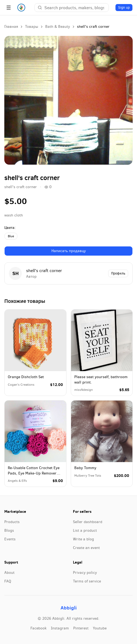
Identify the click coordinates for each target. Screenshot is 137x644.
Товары (32, 27)
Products (12, 522)
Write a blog (83, 539)
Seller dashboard (88, 522)
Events (10, 539)
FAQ (8, 581)
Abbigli (69, 608)
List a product (85, 531)
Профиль (118, 273)
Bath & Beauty (58, 27)
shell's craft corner (21, 187)
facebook (38, 628)
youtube (100, 628)
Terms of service (87, 581)
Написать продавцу (69, 251)
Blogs (9, 531)
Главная (11, 27)
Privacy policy (85, 573)
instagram (60, 628)
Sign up (124, 7)
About (9, 573)
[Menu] (9, 8)
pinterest (81, 628)
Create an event (86, 548)
